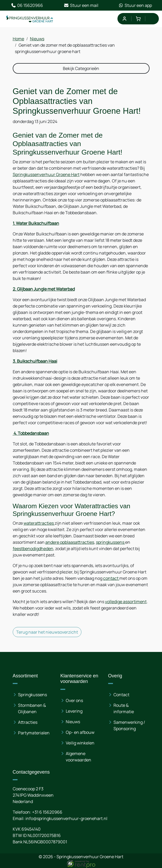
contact (111, 578)
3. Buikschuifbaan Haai (35, 361)
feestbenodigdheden (33, 549)
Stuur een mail (81, 5)
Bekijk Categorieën (81, 68)
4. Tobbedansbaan (31, 433)
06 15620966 (27, 5)
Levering (74, 711)
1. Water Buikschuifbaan (36, 223)
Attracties (28, 722)
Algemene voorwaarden (78, 757)
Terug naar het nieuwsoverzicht (47, 632)
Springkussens (32, 695)
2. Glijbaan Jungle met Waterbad (44, 289)
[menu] (152, 19)
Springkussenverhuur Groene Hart (46, 174)
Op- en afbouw (80, 732)
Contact (121, 695)
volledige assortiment (126, 602)
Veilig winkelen (80, 743)
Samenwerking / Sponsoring (129, 725)
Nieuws (37, 39)
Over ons (74, 700)
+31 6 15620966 (47, 812)
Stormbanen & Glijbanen (32, 708)
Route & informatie (124, 708)
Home (18, 39)
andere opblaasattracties (70, 542)
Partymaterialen (34, 733)
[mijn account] (124, 19)
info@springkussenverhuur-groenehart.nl (66, 818)
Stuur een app (135, 5)
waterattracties (39, 523)
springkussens (111, 542)
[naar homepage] (30, 19)
